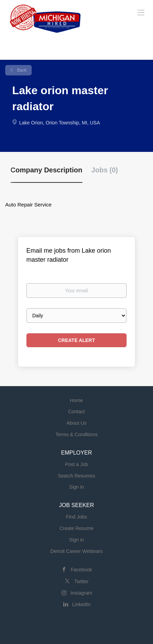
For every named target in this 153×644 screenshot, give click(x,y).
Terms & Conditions (76, 434)
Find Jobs (77, 517)
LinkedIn (82, 604)
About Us (76, 423)
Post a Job (76, 464)
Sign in (77, 487)
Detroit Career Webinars (77, 551)
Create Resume (76, 528)
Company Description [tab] (46, 170)
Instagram (81, 593)
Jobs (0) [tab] (105, 170)
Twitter (81, 581)
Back (21, 70)
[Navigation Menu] (141, 12)
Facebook (81, 570)
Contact (76, 411)
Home (76, 400)
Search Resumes (76, 476)
